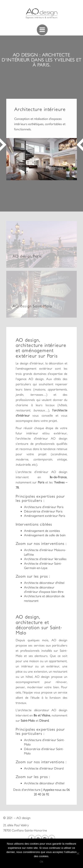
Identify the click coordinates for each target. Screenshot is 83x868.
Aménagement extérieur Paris (45, 516)
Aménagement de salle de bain (45, 535)
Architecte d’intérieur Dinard (44, 768)
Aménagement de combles (42, 531)
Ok (41, 862)
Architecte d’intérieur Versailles (45, 559)
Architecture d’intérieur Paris (44, 507)
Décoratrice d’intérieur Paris (43, 511)
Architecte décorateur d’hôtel (44, 583)
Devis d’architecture (27, 790)
